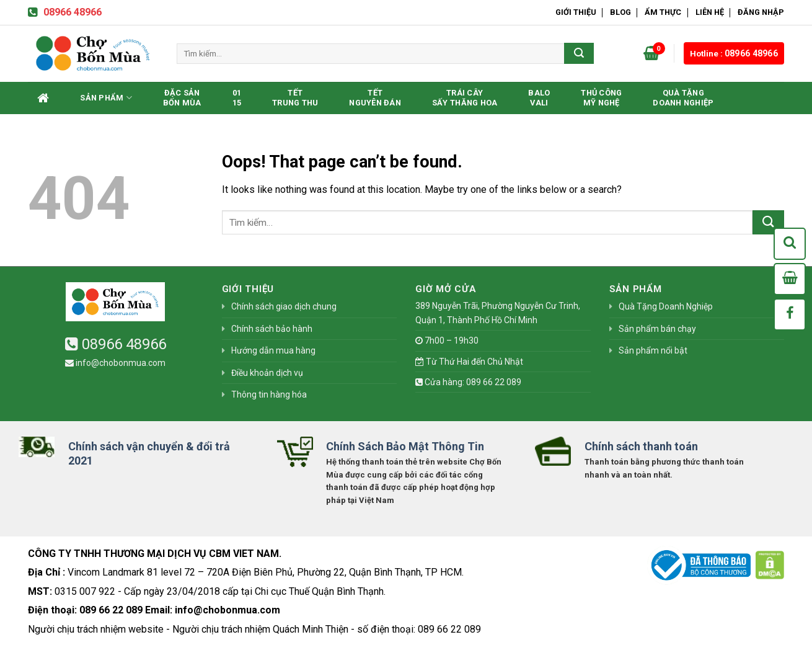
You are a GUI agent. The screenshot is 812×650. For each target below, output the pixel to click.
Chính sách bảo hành (272, 329)
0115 (237, 98)
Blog (620, 12)
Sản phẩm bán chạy (657, 329)
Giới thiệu (576, 12)
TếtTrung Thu (295, 98)
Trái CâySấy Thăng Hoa (465, 98)
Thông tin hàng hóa (269, 394)
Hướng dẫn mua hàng (273, 350)
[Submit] (579, 53)
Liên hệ (710, 12)
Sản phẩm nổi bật (653, 350)
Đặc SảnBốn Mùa (182, 98)
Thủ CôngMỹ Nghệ (601, 98)
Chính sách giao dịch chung (284, 306)
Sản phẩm (106, 98)
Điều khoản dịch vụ (267, 373)
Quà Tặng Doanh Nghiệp (683, 98)
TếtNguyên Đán (375, 98)
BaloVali (539, 98)
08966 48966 (65, 12)
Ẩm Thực (663, 12)
